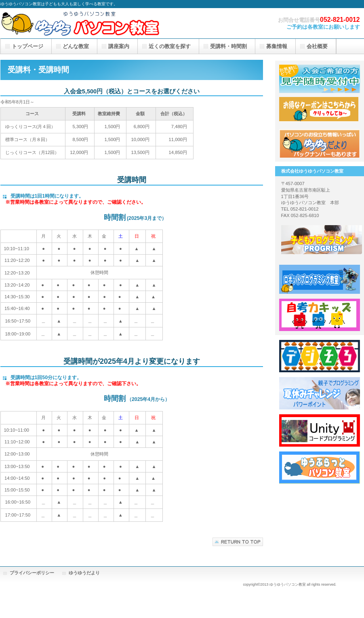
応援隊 (320, 111)
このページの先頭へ (238, 542)
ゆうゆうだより (84, 573)
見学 (320, 79)
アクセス (320, 143)
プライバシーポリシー (32, 573)
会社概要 (317, 46)
